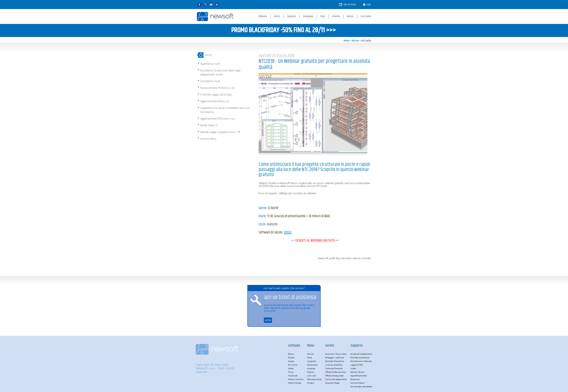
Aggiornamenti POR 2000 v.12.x (218, 119)
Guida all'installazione (361, 354)
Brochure (355, 379)
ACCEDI (268, 320)
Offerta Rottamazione (336, 372)
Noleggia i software (335, 358)
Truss (291, 372)
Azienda (311, 368)
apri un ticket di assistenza (290, 297)
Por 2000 (293, 365)
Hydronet (293, 376)
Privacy (311, 383)
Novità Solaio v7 (209, 125)
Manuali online (314, 379)
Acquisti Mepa (332, 383)
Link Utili (311, 376)
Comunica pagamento (336, 379)
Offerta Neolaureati (334, 376)
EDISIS (288, 233)
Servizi (310, 354)
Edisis (291, 354)
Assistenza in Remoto (361, 361)
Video (353, 368)
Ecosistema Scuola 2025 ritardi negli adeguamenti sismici (220, 72)
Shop (309, 358)
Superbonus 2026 (210, 64)
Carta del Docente (334, 368)
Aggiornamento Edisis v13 (215, 101)
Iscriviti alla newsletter (361, 387)
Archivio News (208, 139)
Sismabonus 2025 (210, 81)
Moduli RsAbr (295, 383)
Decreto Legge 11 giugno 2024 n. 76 (220, 132)
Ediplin (291, 358)
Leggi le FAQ (357, 365)
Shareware (312, 365)
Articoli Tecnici (357, 372)
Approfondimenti (359, 376)
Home (347, 41)
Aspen (291, 361)
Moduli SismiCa (296, 379)
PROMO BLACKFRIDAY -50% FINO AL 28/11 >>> (284, 30)
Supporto (311, 361)
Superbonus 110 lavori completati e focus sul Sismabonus (225, 110)
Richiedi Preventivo (335, 361)
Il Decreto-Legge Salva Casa (216, 95)
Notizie (355, 41)
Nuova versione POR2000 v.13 (217, 88)
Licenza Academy (334, 365)
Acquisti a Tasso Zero (336, 354)
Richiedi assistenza (360, 358)
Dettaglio (366, 41)
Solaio (291, 368)
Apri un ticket (347, 5)
